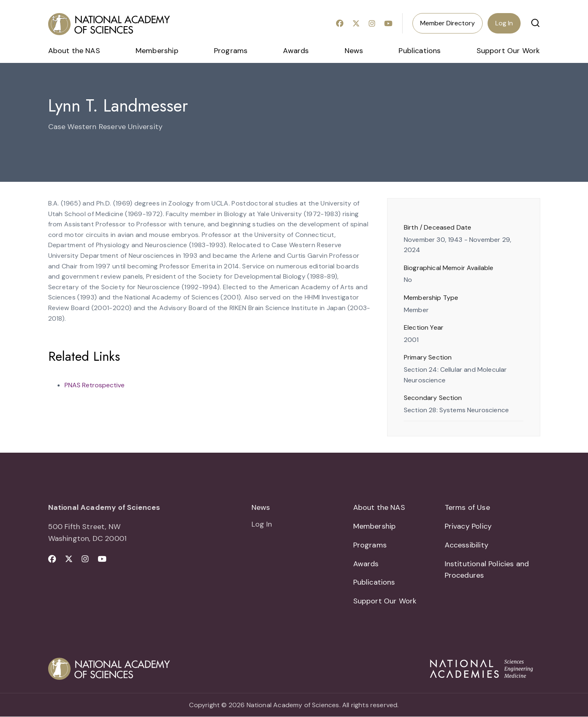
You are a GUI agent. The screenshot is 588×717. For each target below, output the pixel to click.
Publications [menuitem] (420, 51)
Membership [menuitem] (157, 51)
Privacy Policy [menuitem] (468, 526)
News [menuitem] (354, 51)
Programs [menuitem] (231, 51)
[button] (535, 23)
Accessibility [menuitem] (467, 545)
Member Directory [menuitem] (448, 23)
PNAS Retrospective (95, 385)
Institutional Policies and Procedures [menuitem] (487, 570)
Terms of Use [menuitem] (467, 507)
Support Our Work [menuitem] (508, 51)
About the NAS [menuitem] (74, 51)
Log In (504, 23)
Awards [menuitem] (296, 51)
